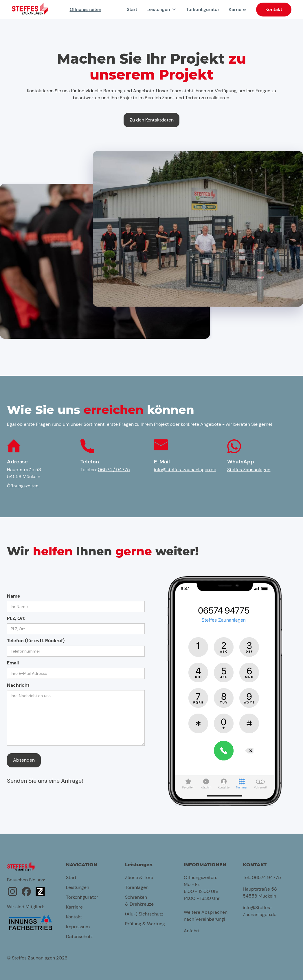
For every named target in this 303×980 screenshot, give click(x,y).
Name (14, 596)
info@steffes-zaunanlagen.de (185, 470)
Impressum (78, 927)
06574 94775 (266, 877)
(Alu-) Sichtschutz (144, 914)
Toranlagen (137, 887)
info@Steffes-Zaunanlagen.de (260, 911)
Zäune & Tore (139, 877)
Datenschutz (79, 936)
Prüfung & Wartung (145, 924)
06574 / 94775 (114, 470)
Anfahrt (192, 931)
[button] (162, 10)
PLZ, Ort (16, 618)
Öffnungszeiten (86, 10)
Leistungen (78, 887)
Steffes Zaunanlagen (249, 470)
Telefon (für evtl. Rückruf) (36, 641)
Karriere (237, 9)
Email (13, 663)
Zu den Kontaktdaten (152, 120)
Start (132, 9)
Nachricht (18, 685)
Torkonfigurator (203, 9)
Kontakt (274, 9)
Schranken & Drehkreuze (139, 901)
